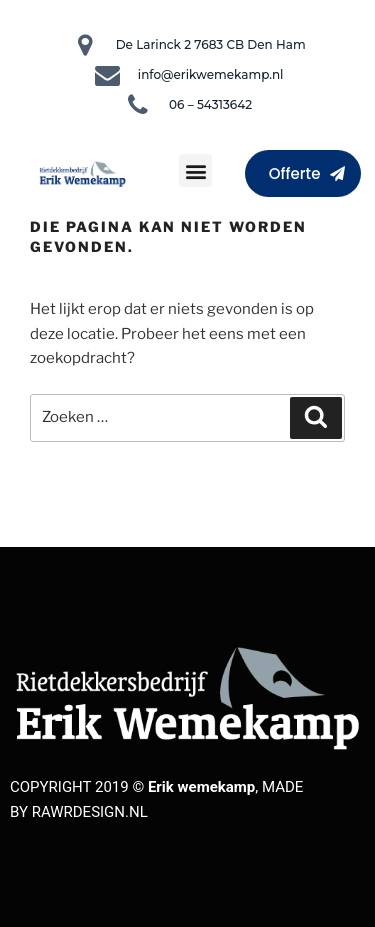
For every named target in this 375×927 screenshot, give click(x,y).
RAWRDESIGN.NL (90, 812)
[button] (195, 169)
